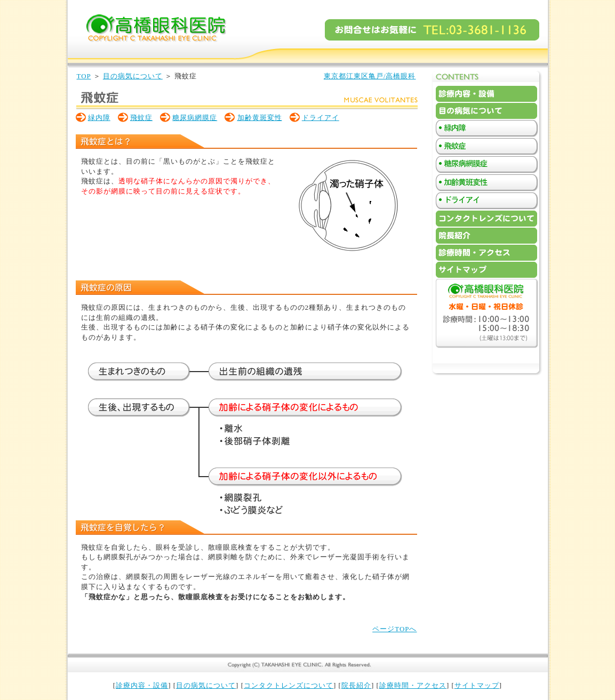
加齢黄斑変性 (260, 118)
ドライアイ (321, 118)
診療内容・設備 (142, 685)
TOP (84, 76)
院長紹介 (356, 685)
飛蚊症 (141, 118)
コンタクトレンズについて (289, 685)
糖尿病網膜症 (195, 118)
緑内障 (99, 118)
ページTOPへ (394, 629)
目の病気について (133, 76)
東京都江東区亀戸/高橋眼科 (370, 76)
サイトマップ (477, 685)
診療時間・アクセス (413, 685)
